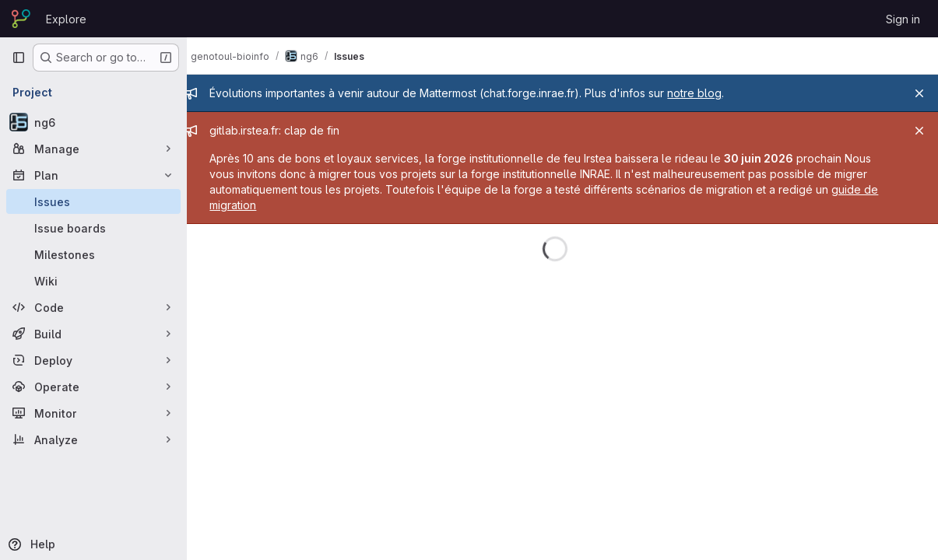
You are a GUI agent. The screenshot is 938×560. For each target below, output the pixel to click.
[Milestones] (93, 254)
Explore (66, 19)
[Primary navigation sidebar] (19, 58)
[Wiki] (93, 281)
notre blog (709, 93)
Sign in (903, 19)
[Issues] (93, 201)
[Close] (919, 93)
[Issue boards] (93, 228)
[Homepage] (21, 19)
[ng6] (93, 122)
